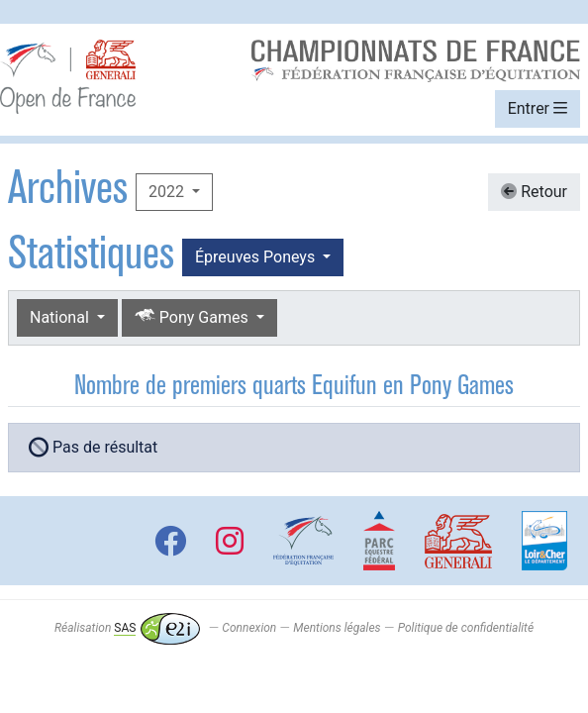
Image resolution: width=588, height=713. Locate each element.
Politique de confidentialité (466, 628)
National (61, 317)
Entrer (538, 108)
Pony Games (194, 316)
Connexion (249, 628)
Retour (534, 192)
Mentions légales (337, 628)
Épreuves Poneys (257, 257)
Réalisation (127, 628)
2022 (168, 192)
